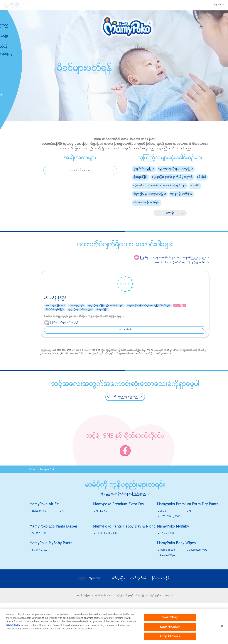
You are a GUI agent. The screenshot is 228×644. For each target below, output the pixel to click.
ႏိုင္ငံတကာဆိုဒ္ (160, 596)
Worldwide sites (103, 613)
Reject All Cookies (170, 632)
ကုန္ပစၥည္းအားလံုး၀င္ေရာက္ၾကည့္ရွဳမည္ (123, 511)
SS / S (163, 529)
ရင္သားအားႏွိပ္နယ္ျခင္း (147, 202)
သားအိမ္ (195, 186)
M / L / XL (101, 529)
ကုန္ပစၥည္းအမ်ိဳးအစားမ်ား (16, 38)
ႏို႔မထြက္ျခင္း (141, 177)
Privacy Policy (13, 630)
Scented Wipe (167, 573)
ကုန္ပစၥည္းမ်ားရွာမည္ (125, 414)
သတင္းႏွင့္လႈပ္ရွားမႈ (18, 54)
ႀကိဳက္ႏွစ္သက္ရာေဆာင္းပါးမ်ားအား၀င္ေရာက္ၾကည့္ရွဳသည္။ (173, 258)
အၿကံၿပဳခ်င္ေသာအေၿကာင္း (161, 613)
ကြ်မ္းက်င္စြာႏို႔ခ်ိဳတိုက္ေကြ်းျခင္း (176, 169)
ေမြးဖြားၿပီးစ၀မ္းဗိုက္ (181, 194)
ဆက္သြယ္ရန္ (138, 596)
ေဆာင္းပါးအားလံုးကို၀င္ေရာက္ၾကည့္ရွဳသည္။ (180, 263)
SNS (19, 95)
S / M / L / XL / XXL (107, 551)
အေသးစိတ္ (67, 347)
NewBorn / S (39, 529)
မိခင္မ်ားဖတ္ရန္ (15, 47)
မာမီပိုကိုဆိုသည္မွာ (16, 27)
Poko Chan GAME (11, 106)
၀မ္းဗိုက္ (202, 177)
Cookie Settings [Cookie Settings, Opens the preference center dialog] (170, 622)
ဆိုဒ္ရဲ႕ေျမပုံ (118, 596)
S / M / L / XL (40, 551)
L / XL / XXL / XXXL (170, 534)
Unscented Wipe (198, 567)
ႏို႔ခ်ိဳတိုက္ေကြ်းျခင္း (144, 169)
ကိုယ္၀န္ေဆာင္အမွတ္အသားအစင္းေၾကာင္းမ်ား (160, 186)
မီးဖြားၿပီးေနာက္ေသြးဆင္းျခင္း (150, 194)
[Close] (222, 631)
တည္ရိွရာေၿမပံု (83, 613)
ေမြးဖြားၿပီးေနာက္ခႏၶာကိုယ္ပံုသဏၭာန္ (172, 177)
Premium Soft (167, 567)
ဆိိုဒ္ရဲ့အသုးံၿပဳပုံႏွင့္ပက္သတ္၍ (130, 613)
